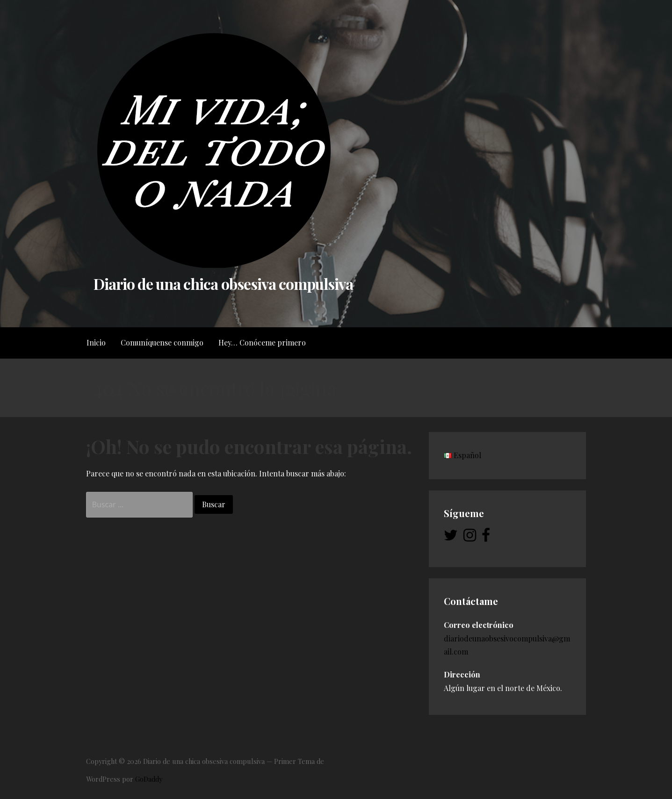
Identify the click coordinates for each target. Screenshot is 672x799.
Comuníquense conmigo (162, 342)
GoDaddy (149, 779)
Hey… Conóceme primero (262, 342)
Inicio (96, 342)
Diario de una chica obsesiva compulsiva (224, 284)
